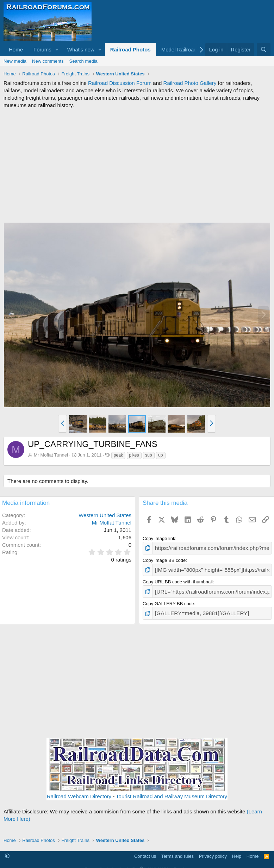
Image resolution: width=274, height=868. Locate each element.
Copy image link (159, 538)
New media (15, 61)
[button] (57, 49)
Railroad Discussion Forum (120, 83)
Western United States (105, 515)
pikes (134, 455)
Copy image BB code (164, 559)
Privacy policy (213, 851)
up (160, 455)
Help (237, 851)
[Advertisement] (137, 166)
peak (118, 455)
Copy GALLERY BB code (168, 600)
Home (16, 49)
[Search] (264, 49)
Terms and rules (178, 851)
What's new (81, 49)
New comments (48, 61)
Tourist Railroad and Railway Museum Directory (172, 791)
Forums (42, 49)
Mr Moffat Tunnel (51, 455)
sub (148, 455)
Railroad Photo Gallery (190, 83)
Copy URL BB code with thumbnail (178, 579)
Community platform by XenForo (137, 864)
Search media (83, 61)
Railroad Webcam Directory (79, 791)
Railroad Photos (130, 49)
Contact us (145, 851)
